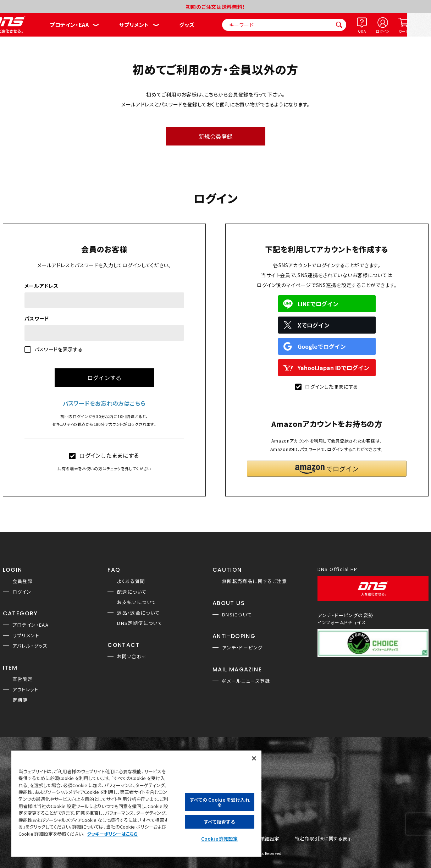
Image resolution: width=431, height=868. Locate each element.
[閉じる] (254, 758)
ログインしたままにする (104, 455)
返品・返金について (139, 613)
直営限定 (23, 679)
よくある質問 (131, 581)
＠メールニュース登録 (246, 681)
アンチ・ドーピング (242, 647)
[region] (136, 803)
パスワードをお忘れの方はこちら (104, 403)
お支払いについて (137, 602)
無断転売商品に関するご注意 (255, 581)
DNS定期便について (140, 623)
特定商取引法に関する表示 (324, 839)
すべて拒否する (220, 822)
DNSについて (237, 614)
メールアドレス (42, 286)
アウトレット (25, 689)
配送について (132, 592)
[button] (327, 469)
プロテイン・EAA (69, 25)
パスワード (37, 318)
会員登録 (23, 581)
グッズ (187, 25)
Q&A (362, 31)
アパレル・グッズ (30, 646)
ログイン (383, 31)
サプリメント (134, 25)
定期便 (20, 700)
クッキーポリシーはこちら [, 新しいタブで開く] (112, 834)
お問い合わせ (132, 656)
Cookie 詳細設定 (219, 839)
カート (404, 31)
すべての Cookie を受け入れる (220, 802)
